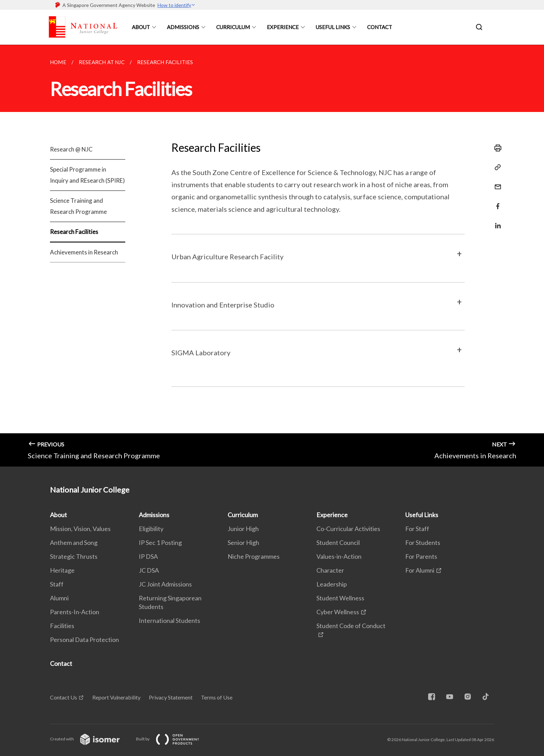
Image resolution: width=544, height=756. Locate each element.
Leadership (332, 584)
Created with (90, 739)
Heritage (62, 570)
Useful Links (333, 27)
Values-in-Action (339, 556)
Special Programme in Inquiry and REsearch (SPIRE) (87, 175)
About (141, 27)
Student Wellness (340, 598)
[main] (272, 256)
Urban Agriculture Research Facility (227, 257)
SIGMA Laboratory (201, 353)
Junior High (243, 529)
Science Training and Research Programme (78, 206)
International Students (169, 620)
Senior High (243, 542)
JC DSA (149, 570)
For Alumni (420, 570)
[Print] (496, 148)
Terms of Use (217, 697)
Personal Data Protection (84, 640)
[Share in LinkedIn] (496, 221)
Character (330, 570)
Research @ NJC (71, 149)
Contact (380, 27)
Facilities (62, 626)
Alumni (59, 598)
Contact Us (63, 697)
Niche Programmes (254, 556)
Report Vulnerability (116, 697)
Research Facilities (74, 232)
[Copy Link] (496, 167)
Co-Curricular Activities (348, 529)
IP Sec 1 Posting (160, 542)
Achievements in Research (84, 252)
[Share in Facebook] (496, 202)
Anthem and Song (74, 542)
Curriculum (233, 27)
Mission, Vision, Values (80, 529)
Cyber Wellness (338, 612)
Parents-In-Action (75, 612)
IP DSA (148, 556)
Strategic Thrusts (74, 556)
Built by (173, 739)
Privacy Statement (171, 697)
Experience (283, 27)
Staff (57, 584)
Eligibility (151, 529)
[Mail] (496, 183)
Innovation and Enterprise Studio (223, 305)
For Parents (421, 556)
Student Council (338, 542)
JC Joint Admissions (165, 584)
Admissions (183, 27)
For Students (423, 542)
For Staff (417, 529)
